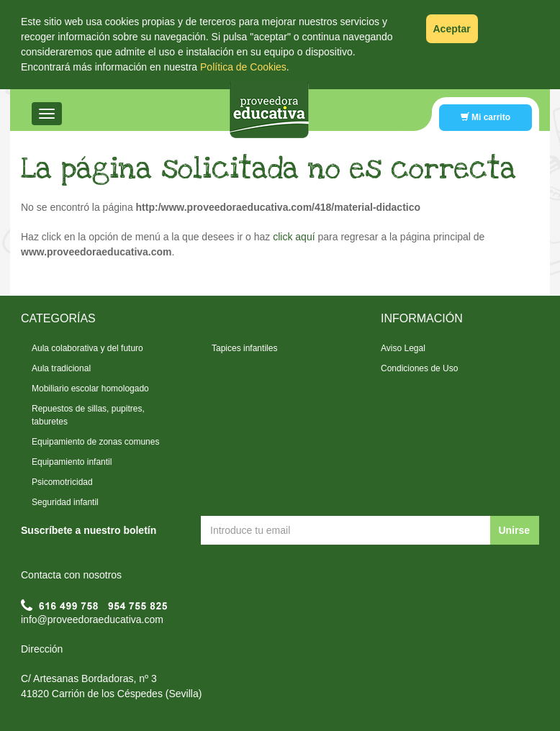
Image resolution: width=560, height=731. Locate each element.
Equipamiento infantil (72, 462)
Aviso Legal (403, 348)
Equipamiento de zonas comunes (95, 442)
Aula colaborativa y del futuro (87, 348)
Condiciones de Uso (419, 368)
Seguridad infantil (65, 502)
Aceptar (452, 29)
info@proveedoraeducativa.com (92, 619)
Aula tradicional (61, 368)
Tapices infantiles (244, 348)
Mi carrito (486, 117)
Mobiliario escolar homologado (90, 389)
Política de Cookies (243, 67)
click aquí (294, 237)
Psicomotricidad (62, 482)
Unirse (514, 530)
